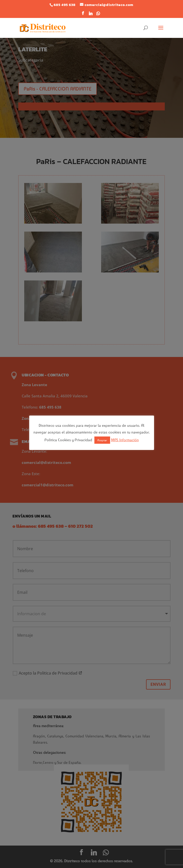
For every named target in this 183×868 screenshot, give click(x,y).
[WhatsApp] (98, 15)
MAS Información (125, 440)
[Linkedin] (91, 15)
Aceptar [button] (102, 440)
